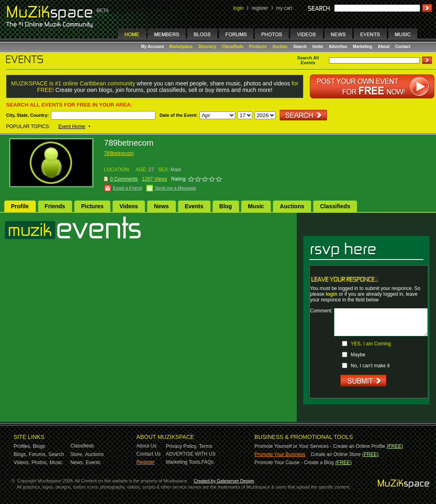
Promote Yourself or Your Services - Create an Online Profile (320, 446)
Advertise (338, 47)
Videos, (22, 463)
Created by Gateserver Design (224, 481)
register (260, 8)
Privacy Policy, (182, 446)
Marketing (363, 47)
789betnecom (119, 153)
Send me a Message (176, 188)
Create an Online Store (336, 454)
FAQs (208, 462)
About (384, 47)
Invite (318, 47)
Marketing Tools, (184, 462)
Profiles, (23, 446)
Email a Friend (128, 188)
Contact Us (148, 454)
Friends (55, 206)
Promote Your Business (280, 454)
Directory (207, 47)
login (238, 8)
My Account (153, 47)
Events (194, 206)
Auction (280, 47)
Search (300, 47)
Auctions (292, 206)
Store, (77, 454)
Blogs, (21, 454)
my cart (284, 8)
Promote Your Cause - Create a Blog (294, 463)
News (161, 206)
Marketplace (181, 47)
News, (77, 463)
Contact (403, 47)
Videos (129, 206)
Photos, (40, 463)
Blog (226, 206)
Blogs (39, 446)
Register (146, 462)
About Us (146, 446)
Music (256, 206)
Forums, (38, 454)
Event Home (72, 127)
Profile (20, 206)
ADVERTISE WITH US (191, 454)
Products (258, 47)
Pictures (92, 206)
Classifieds (233, 47)
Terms (206, 446)
